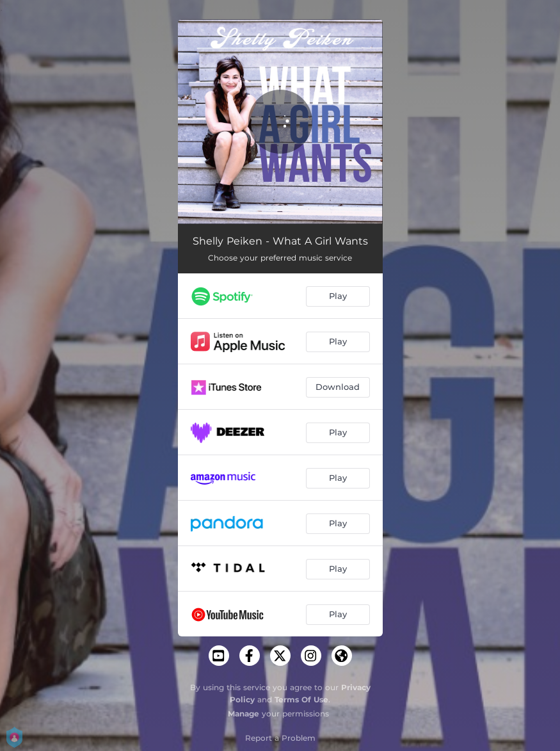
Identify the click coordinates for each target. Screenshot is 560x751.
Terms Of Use (301, 699)
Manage (244, 714)
